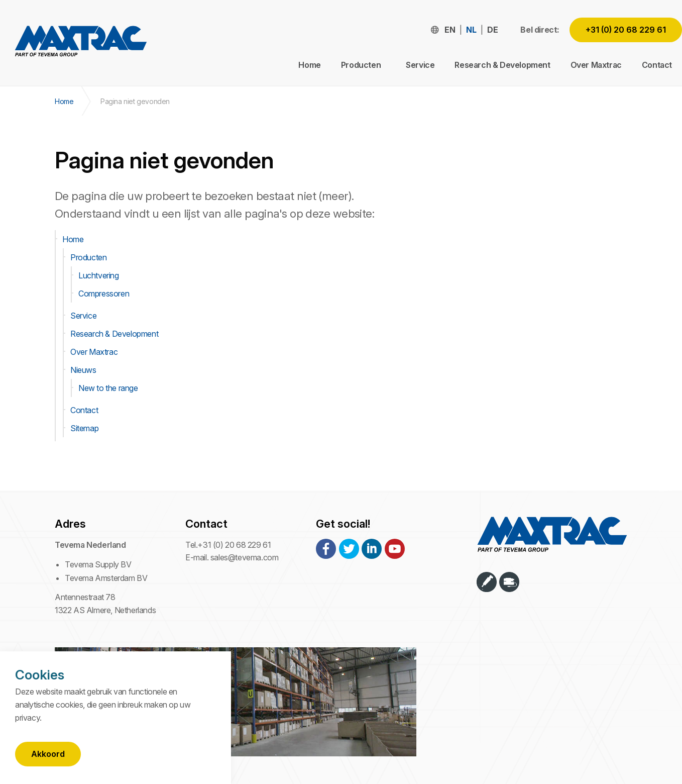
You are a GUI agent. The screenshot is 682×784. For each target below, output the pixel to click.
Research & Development (502, 65)
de (492, 30)
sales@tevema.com (245, 557)
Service (420, 65)
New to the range (108, 388)
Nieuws (83, 370)
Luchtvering (99, 275)
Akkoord (48, 754)
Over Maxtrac (596, 65)
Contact (657, 65)
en (450, 30)
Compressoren (104, 293)
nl (471, 30)
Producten (88, 257)
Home (309, 65)
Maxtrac (80, 43)
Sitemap (84, 428)
